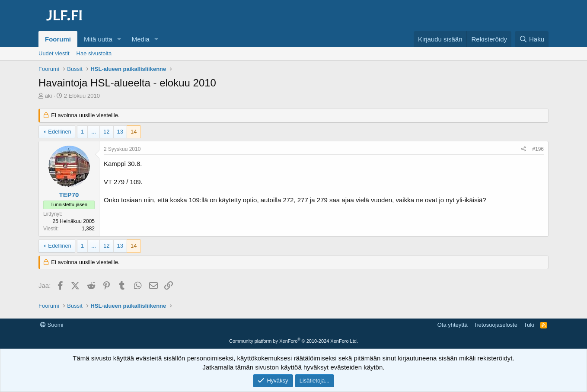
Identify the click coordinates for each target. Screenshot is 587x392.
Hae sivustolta (94, 53)
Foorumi (58, 39)
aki (49, 96)
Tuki (529, 325)
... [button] (94, 132)
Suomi (52, 325)
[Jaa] (524, 149)
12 (106, 132)
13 (120, 132)
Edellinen (60, 132)
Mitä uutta (98, 39)
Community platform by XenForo (293, 341)
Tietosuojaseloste (496, 325)
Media (141, 39)
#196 (538, 149)
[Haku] (532, 39)
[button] (119, 39)
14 (134, 132)
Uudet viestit (54, 53)
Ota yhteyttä (453, 325)
